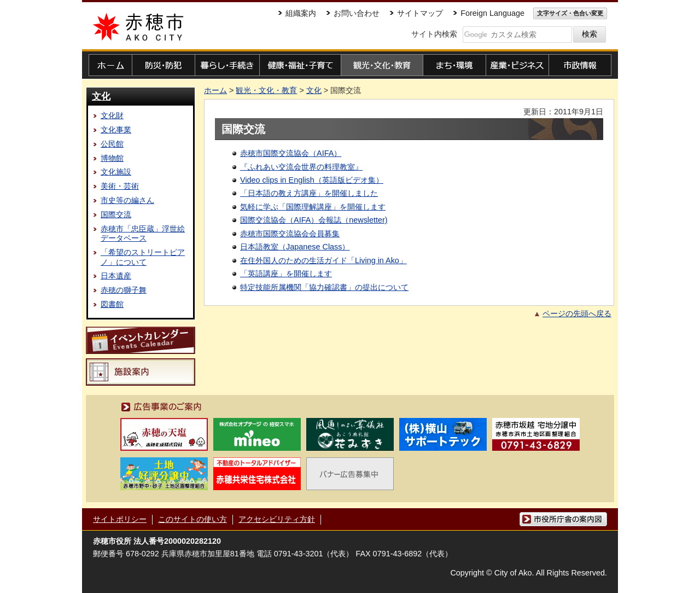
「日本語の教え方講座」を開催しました (309, 193)
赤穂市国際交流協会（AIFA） (291, 153)
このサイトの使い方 (192, 519)
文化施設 (116, 172)
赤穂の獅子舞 (124, 290)
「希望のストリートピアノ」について (143, 257)
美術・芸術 (120, 186)
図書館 (112, 304)
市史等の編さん (127, 200)
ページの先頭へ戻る (577, 313)
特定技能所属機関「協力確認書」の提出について (324, 287)
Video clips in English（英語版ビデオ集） (312, 180)
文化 (101, 96)
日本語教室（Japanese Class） (295, 247)
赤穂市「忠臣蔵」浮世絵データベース (143, 233)
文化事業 (116, 130)
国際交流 (116, 214)
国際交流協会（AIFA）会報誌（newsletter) (314, 220)
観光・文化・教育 (266, 90)
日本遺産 (116, 276)
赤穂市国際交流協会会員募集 (290, 234)
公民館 (112, 144)
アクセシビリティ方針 (277, 519)
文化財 (112, 115)
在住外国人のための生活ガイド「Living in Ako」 (323, 260)
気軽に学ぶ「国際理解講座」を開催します (313, 207)
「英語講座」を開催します (286, 274)
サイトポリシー (120, 519)
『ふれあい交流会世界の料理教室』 (301, 167)
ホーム (215, 90)
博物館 (112, 158)
